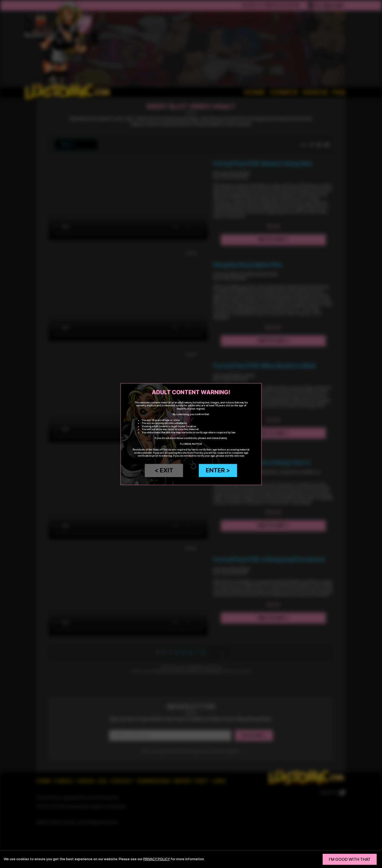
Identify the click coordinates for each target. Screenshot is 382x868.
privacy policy (157, 859)
